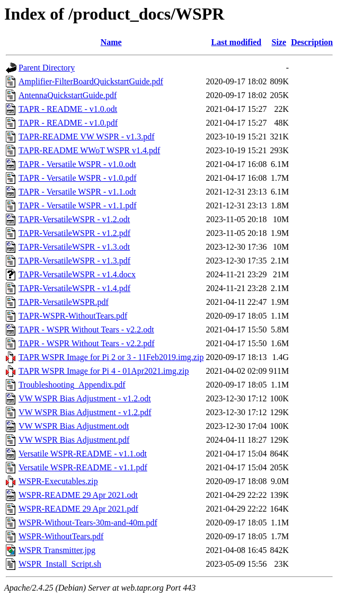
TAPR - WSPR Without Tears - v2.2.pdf (87, 343)
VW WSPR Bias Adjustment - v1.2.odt (85, 398)
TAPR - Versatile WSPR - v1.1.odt (77, 192)
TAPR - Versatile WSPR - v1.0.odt (77, 164)
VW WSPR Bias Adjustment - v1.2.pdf (85, 412)
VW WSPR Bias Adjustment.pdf (74, 440)
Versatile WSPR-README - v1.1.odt (83, 454)
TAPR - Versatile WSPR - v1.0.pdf (78, 178)
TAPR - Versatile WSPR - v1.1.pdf (78, 205)
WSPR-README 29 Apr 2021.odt (78, 495)
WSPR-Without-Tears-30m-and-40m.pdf (88, 523)
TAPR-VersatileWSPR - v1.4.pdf (74, 288)
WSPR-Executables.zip (58, 481)
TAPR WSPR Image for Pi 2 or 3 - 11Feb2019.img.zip (111, 357)
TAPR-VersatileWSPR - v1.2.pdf (74, 233)
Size (279, 42)
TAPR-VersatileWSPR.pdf (64, 302)
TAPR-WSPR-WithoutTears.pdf (73, 316)
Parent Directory (47, 68)
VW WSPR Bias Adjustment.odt (74, 426)
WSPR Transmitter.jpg (57, 550)
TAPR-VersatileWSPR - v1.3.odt (74, 247)
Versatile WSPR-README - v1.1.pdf (83, 467)
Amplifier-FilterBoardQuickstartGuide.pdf (91, 81)
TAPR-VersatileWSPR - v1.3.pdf (74, 261)
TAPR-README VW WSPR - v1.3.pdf (87, 137)
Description (312, 42)
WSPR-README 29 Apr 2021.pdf (78, 509)
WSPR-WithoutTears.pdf (61, 536)
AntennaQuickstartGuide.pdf (68, 95)
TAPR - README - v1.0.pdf (68, 123)
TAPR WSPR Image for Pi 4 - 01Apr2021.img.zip (104, 371)
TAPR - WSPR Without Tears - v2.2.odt (86, 330)
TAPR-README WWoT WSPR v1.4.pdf (89, 150)
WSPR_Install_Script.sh (60, 564)
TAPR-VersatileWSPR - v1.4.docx (77, 274)
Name (111, 42)
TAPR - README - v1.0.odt (68, 109)
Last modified (237, 42)
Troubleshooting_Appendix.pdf (72, 385)
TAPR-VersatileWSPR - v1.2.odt (74, 219)
